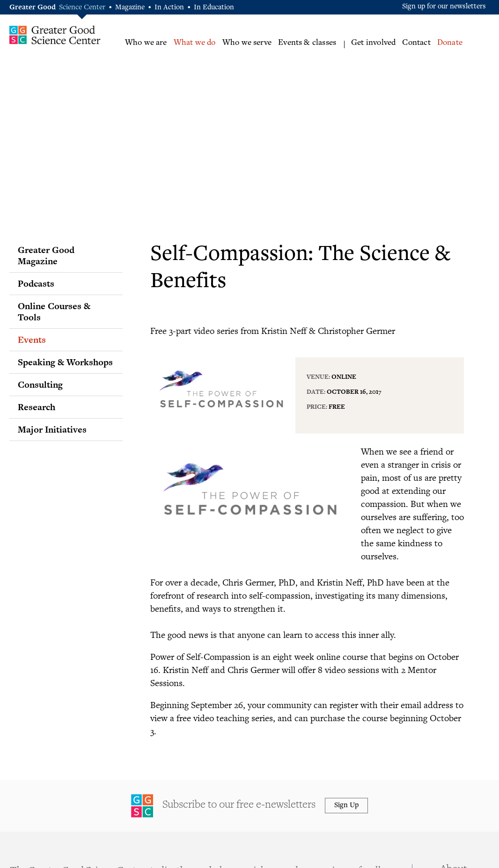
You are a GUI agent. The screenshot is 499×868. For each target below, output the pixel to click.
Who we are (146, 43)
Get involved (373, 43)
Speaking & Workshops (65, 362)
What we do (195, 43)
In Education (214, 8)
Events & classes (307, 43)
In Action (169, 8)
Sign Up (346, 806)
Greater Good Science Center (55, 35)
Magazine (130, 8)
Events (32, 340)
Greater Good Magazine (46, 255)
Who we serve (247, 43)
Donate (450, 43)
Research (37, 407)
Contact (416, 43)
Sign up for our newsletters (444, 7)
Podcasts (36, 283)
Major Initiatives (52, 429)
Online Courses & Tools (54, 311)
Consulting (40, 384)
